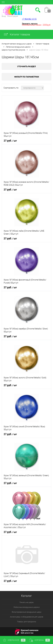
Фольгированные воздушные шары (27, 612)
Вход (4, 16)
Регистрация (13, 16)
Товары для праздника (26, 622)
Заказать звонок (30, 24)
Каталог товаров (17, 34)
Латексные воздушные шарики (26, 607)
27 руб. (10, 141)
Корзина (40, 640)
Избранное (14, 640)
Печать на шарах (27, 602)
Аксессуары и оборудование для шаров (27, 617)
